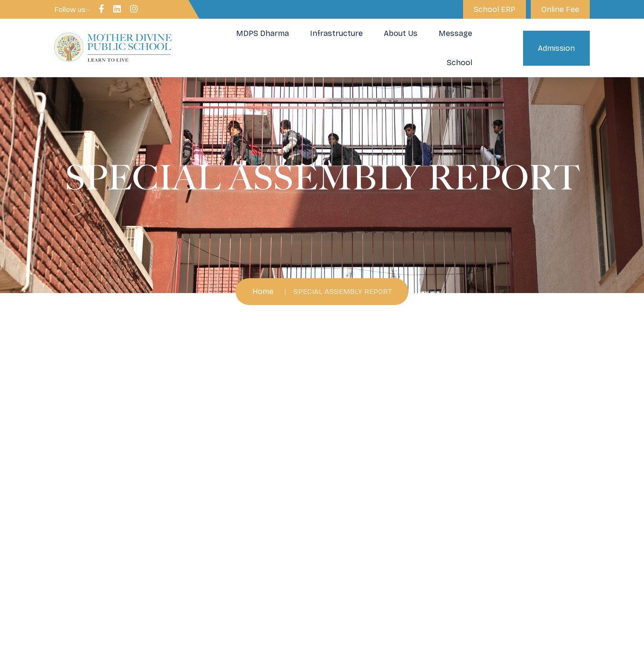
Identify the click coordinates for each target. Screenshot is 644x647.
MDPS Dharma (262, 33)
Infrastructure (336, 33)
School (459, 63)
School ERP (495, 9)
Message (455, 33)
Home (263, 291)
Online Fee (560, 9)
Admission (556, 48)
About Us (401, 33)
